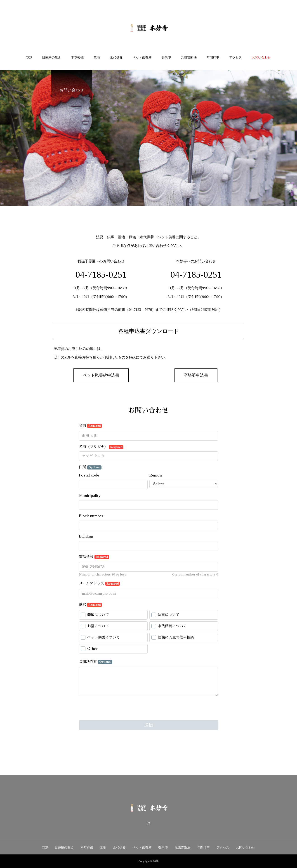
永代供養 (116, 58)
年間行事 (213, 58)
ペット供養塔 (142, 58)
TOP (29, 58)
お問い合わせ (261, 58)
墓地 (97, 58)
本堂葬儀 (77, 58)
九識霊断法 (189, 58)
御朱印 (166, 58)
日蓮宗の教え (52, 58)
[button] (101, 375)
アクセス (236, 58)
